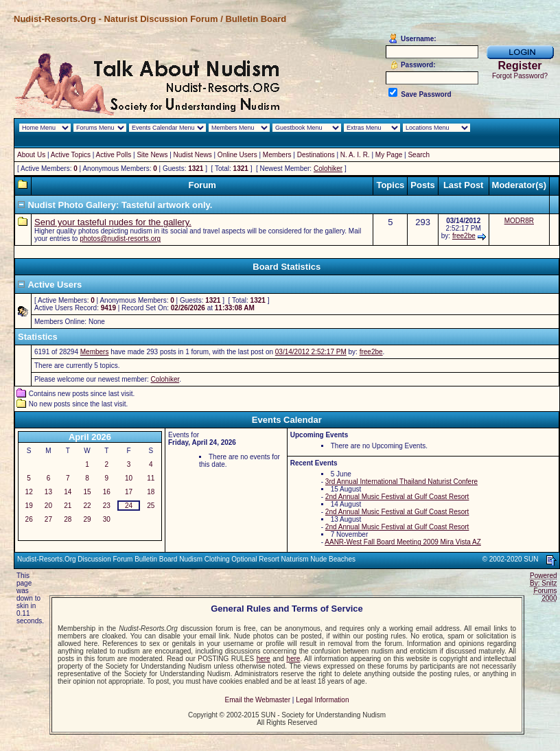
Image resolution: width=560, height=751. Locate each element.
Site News (152, 155)
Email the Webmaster (258, 700)
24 (129, 506)
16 (107, 492)
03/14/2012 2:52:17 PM (311, 352)
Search (419, 155)
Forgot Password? (520, 76)
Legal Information (322, 700)
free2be (464, 236)
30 (107, 519)
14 (68, 492)
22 (87, 506)
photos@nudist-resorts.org (120, 239)
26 (29, 519)
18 (151, 492)
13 (48, 492)
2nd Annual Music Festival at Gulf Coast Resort (397, 497)
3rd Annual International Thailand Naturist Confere (401, 482)
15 (87, 492)
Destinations (316, 155)
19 (29, 506)
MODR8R (519, 221)
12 (29, 492)
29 (87, 519)
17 (129, 492)
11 (151, 478)
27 (48, 519)
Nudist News (193, 155)
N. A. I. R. (355, 155)
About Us (31, 155)
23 (107, 506)
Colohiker (328, 169)
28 (68, 519)
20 (48, 506)
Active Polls (114, 155)
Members (277, 155)
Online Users (237, 155)
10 (129, 478)
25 (151, 506)
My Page (389, 155)
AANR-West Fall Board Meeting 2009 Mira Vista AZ (403, 542)
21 (68, 506)
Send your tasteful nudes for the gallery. (113, 222)
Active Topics (71, 155)
